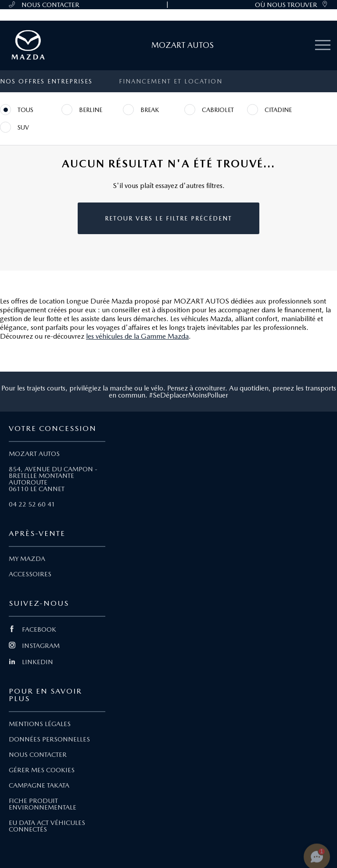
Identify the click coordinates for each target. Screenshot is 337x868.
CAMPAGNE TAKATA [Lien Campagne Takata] (39, 785)
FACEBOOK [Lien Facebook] (32, 629)
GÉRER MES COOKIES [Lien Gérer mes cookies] (42, 770)
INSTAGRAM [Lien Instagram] (34, 646)
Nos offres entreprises (46, 81)
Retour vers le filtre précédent (168, 218)
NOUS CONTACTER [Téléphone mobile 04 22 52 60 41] (44, 5)
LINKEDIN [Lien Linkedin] (31, 662)
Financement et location (171, 81)
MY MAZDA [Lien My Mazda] (27, 559)
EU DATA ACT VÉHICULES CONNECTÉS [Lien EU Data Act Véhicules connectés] (47, 826)
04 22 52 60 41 (32, 504)
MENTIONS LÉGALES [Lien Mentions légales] (40, 724)
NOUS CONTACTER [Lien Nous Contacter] (38, 755)
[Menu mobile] (323, 45)
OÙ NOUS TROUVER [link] (292, 5)
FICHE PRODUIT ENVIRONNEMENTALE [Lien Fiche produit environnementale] (43, 804)
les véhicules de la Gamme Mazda (137, 336)
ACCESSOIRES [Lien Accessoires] (30, 574)
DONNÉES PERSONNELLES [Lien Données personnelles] (49, 739)
